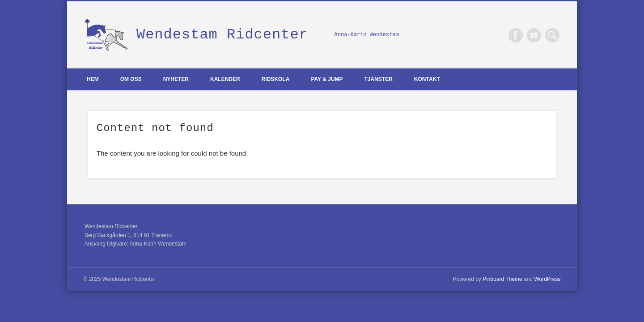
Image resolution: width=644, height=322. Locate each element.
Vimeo (534, 35)
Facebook (516, 35)
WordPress (547, 279)
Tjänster (379, 79)
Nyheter (176, 79)
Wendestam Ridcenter (222, 35)
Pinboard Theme (502, 279)
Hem (93, 79)
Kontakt (427, 79)
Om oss (131, 79)
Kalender (225, 79)
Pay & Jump (327, 79)
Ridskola (276, 79)
